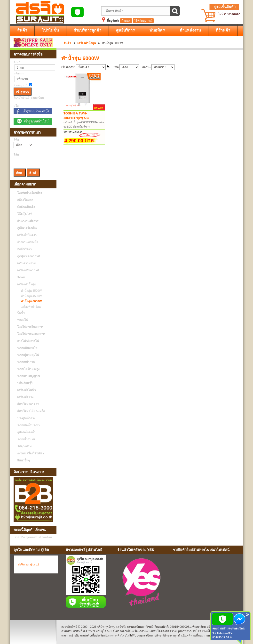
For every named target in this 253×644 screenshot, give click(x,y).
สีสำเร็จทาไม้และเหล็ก (31, 411)
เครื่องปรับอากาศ (28, 270)
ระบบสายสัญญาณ (29, 376)
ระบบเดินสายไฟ (27, 348)
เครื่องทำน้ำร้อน (30, 307)
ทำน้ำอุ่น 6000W (30, 301)
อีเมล (17, 62)
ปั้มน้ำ (21, 313)
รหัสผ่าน (19, 73)
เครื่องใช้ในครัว (27, 235)
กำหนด (126, 21)
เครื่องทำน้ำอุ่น (87, 43)
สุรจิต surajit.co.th (29, 564)
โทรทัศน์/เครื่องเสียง (30, 193)
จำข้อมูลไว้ (20, 85)
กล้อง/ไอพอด (25, 200)
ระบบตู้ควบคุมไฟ (28, 355)
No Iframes (206, 583)
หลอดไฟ (23, 320)
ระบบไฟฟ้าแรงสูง (28, 369)
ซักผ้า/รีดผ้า (24, 249)
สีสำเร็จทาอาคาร (28, 404)
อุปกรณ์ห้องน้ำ (26, 432)
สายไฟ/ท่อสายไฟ (28, 341)
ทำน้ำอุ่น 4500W (30, 296)
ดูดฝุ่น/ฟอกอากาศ (28, 256)
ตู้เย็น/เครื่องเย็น (27, 228)
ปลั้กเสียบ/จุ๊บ (25, 383)
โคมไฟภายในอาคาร (30, 327)
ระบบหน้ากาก (26, 362)
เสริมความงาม (26, 263)
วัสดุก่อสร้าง (25, 446)
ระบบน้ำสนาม (26, 439)
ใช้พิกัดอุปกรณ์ (143, 21)
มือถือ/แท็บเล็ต (26, 207)
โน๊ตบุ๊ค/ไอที (25, 214)
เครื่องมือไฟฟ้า (27, 390)
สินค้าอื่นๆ (23, 460)
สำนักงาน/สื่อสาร (28, 221)
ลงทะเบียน (37, 98)
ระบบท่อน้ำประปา (28, 425)
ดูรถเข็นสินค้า (225, 7)
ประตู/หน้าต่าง (26, 418)
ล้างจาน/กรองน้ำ (28, 242)
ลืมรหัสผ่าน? (21, 98)
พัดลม (21, 277)
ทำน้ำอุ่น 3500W (30, 291)
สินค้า (67, 43)
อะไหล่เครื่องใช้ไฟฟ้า (31, 453)
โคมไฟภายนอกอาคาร (31, 334)
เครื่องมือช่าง (25, 397)
